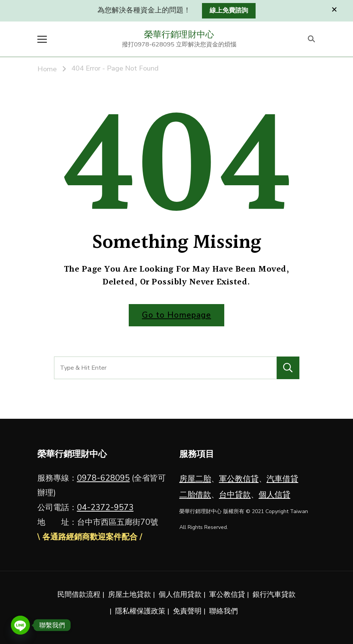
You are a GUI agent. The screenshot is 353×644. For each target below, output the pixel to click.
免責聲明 (187, 611)
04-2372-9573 (105, 507)
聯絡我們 (224, 611)
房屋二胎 (195, 479)
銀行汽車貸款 (274, 595)
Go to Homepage (176, 315)
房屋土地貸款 (129, 595)
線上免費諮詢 (229, 10)
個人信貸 (274, 495)
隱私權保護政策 (140, 611)
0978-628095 (103, 478)
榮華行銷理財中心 (179, 34)
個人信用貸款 (180, 595)
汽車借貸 (282, 479)
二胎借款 (195, 495)
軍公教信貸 (239, 479)
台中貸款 (235, 495)
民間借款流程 (79, 595)
